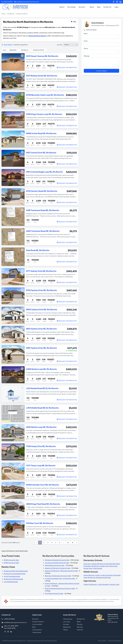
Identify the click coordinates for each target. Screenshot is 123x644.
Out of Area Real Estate (12, 576)
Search (62, 7)
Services (82, 7)
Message (87, 56)
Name (86, 33)
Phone (86, 48)
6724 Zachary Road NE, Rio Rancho (42, 191)
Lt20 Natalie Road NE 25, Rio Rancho (42, 388)
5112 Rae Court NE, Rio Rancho (40, 523)
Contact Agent (101, 71)
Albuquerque (68, 619)
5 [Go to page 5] (56, 543)
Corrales (66, 624)
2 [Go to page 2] (44, 543)
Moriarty (80, 627)
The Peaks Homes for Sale (54, 593)
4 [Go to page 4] (52, 543)
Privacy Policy (102, 641)
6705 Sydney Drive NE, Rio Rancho (42, 290)
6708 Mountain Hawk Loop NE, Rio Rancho (45, 95)
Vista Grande (97, 568)
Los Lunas (66, 622)
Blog (99, 7)
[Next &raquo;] (77, 543)
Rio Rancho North (39, 50)
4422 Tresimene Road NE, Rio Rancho (43, 231)
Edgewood (67, 627)
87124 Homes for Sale (11, 560)
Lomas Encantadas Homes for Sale (57, 563)
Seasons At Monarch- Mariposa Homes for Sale (61, 571)
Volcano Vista (114, 584)
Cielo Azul (87, 564)
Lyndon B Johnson (107, 575)
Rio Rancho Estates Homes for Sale (57, 560)
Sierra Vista (113, 566)
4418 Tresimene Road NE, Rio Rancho (43, 210)
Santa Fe (80, 630)
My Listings (71, 7)
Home (3, 14)
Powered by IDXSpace (115, 641)
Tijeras (65, 630)
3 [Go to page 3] (48, 543)
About (92, 7)
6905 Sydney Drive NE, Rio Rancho (42, 310)
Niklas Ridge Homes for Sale (55, 565)
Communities (37, 624)
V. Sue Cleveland (103, 584)
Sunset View (88, 568)
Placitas (80, 624)
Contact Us (107, 7)
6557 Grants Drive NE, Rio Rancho (41, 153)
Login (116, 7)
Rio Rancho (11, 14)
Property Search (38, 622)
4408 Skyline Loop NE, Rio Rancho (41, 369)
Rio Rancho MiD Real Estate (13, 579)
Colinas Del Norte (97, 564)
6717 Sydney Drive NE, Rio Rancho (41, 271)
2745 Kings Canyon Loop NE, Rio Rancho (44, 114)
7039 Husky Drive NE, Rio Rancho (41, 446)
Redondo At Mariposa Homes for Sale (58, 576)
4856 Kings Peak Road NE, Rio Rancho (43, 504)
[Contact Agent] (67, 67)
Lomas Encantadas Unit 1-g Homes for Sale (60, 578)
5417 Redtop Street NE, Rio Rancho (42, 76)
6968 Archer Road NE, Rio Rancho (41, 133)
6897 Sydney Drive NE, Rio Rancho (42, 348)
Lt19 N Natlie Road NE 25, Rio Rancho (42, 408)
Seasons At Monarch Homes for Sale (58, 568)
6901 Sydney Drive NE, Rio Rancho (41, 329)
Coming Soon (37, 630)
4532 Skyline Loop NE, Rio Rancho (41, 427)
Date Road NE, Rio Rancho (38, 250)
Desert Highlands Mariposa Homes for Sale (60, 588)
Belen (79, 622)
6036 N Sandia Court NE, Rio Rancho (43, 485)
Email (86, 41)
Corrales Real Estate (11, 582)
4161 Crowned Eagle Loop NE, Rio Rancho (44, 172)
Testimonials (37, 632)
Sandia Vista (104, 566)
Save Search (15, 45)
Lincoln (97, 575)
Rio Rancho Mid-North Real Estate (16, 571)
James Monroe (89, 575)
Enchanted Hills (110, 564)
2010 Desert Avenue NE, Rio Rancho (42, 56)
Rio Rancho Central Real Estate (15, 574)
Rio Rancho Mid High (103, 577)
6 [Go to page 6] (60, 543)
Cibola (86, 584)
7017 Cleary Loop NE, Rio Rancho (41, 466)
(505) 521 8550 (90, 30)
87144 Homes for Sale (11, 563)
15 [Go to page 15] (68, 543)
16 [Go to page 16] (73, 543)
